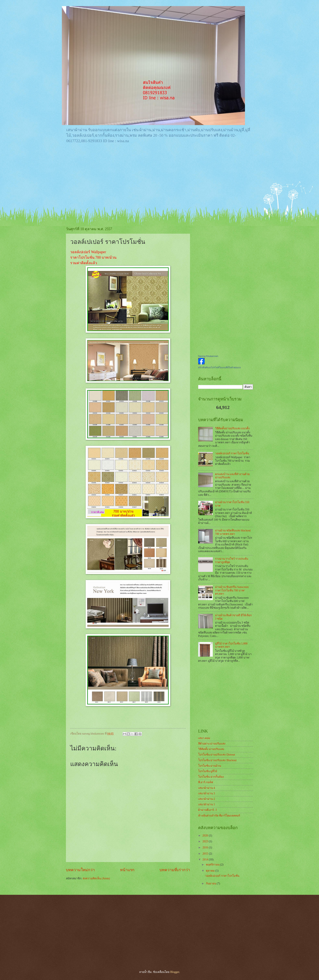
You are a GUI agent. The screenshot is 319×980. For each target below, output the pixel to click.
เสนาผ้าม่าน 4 (206, 788)
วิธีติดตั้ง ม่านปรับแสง (211, 749)
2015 (206, 854)
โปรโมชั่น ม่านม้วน (210, 766)
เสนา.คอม (204, 738)
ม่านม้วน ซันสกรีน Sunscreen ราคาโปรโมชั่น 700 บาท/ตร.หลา (232, 590)
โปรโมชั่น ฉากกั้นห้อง (211, 777)
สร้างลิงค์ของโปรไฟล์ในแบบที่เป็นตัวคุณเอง (219, 367)
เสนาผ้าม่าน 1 (206, 804)
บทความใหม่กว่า (80, 870)
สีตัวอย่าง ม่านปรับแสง (212, 744)
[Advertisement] (159, 177)
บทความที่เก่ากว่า (175, 870)
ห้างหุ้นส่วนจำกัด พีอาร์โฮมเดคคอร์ (219, 816)
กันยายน (211, 884)
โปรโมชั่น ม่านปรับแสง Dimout (217, 755)
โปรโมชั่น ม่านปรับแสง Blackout (217, 760)
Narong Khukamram (208, 356)
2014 (206, 860)
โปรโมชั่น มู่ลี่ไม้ (208, 771)
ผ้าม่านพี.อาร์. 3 (207, 810)
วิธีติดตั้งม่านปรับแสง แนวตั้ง (232, 428)
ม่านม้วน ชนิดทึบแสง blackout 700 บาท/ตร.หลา (233, 532)
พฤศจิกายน (213, 865)
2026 (206, 836)
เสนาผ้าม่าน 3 (206, 793)
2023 (206, 841)
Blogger (175, 972)
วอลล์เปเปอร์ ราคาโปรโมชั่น (232, 453)
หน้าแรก (127, 870)
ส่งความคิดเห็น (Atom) (96, 878)
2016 (206, 848)
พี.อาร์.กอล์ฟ (206, 782)
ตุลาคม (211, 871)
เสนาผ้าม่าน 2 (206, 799)
